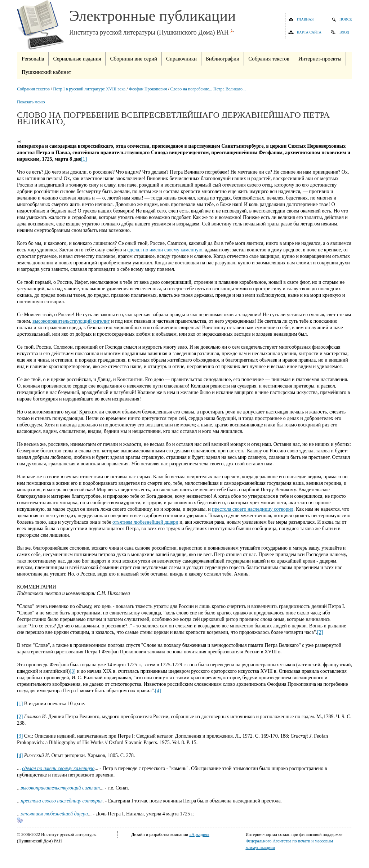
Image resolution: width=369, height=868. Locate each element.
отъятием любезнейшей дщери (145, 522)
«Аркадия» (199, 835)
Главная (305, 19)
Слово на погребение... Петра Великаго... (208, 89)
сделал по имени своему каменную (165, 250)
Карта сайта (309, 32)
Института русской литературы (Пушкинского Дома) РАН (149, 32)
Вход (344, 32)
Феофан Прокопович (148, 89)
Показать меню (31, 102)
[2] (320, 632)
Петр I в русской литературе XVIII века (89, 89)
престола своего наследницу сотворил (253, 509)
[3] (72, 671)
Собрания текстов (33, 89)
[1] (84, 159)
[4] (158, 691)
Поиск (346, 19)
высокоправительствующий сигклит (71, 321)
